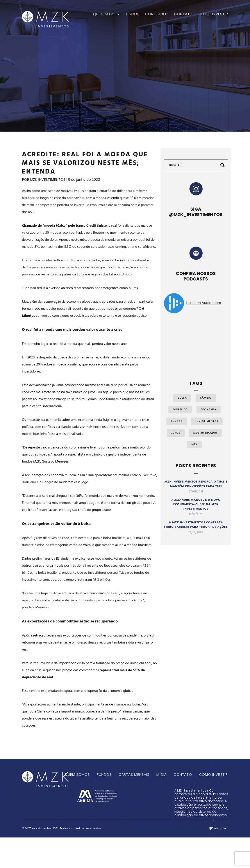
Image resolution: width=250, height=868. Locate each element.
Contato (183, 775)
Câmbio (206, 398)
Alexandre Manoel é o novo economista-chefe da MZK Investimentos (196, 505)
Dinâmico (180, 410)
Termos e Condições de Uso (193, 822)
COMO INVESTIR (213, 14)
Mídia (162, 775)
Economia (209, 410)
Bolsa (182, 398)
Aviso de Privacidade (188, 829)
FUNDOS (132, 14)
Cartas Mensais (134, 775)
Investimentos (207, 421)
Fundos (177, 421)
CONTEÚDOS (157, 14)
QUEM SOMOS (106, 14)
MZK (195, 445)
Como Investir (213, 775)
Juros (176, 433)
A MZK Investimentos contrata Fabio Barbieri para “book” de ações (196, 525)
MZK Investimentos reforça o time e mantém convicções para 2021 (196, 484)
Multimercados (206, 433)
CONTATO (184, 14)
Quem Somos (77, 775)
